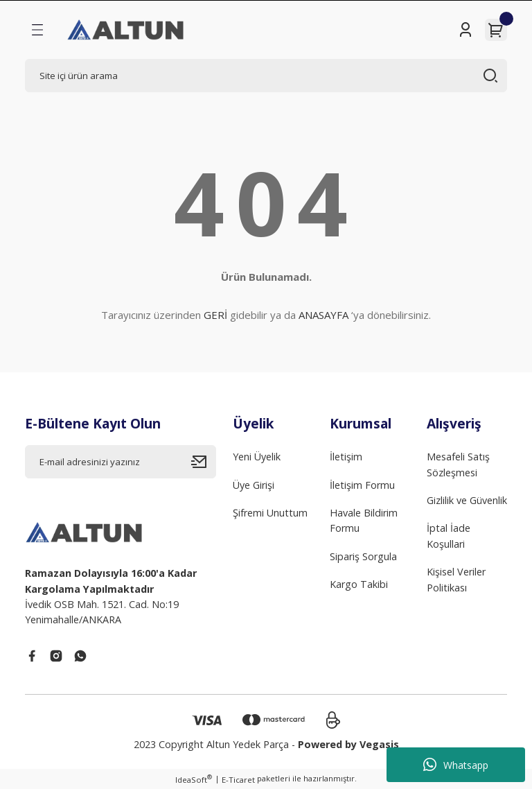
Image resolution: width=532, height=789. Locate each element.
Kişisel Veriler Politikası (456, 579)
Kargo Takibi (359, 584)
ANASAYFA (323, 315)
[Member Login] (465, 30)
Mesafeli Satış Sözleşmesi (458, 464)
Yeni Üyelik (257, 457)
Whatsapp (456, 765)
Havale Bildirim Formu (364, 520)
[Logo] (126, 30)
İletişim (346, 457)
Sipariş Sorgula (363, 556)
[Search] (266, 76)
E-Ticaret (238, 780)
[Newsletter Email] (121, 462)
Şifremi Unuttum (270, 513)
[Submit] (204, 462)
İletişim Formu (362, 485)
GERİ (215, 315)
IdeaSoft (194, 779)
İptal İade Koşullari (449, 536)
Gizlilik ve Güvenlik (467, 500)
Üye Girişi (254, 485)
